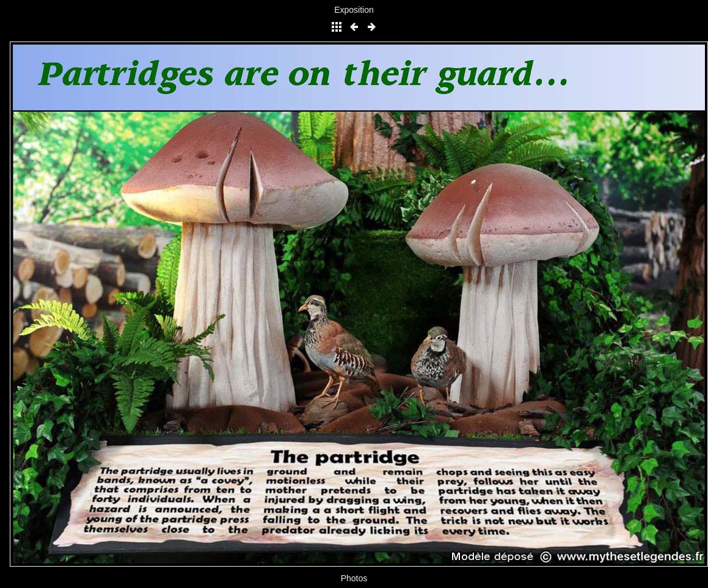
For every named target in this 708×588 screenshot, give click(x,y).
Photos (354, 578)
